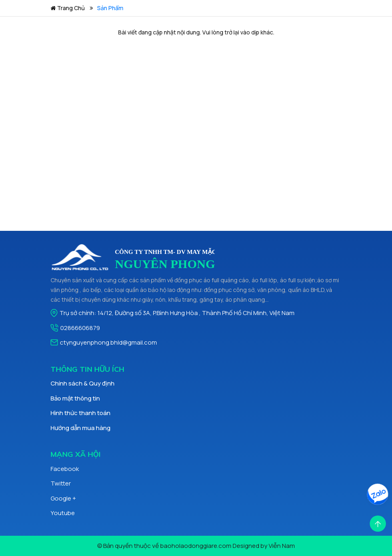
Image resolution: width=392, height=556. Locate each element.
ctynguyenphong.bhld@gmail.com (108, 342)
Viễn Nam (282, 546)
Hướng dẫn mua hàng (81, 428)
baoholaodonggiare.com (196, 546)
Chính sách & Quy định (83, 383)
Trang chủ (68, 8)
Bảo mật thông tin (75, 398)
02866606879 (80, 328)
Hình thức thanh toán (81, 413)
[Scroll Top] (378, 523)
